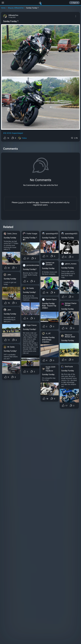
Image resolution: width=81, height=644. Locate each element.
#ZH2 (9, 133)
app (37, 202)
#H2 (5, 133)
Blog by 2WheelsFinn (16, 8)
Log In (21, 202)
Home (3, 8)
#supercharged (17, 133)
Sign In (74, 3)
